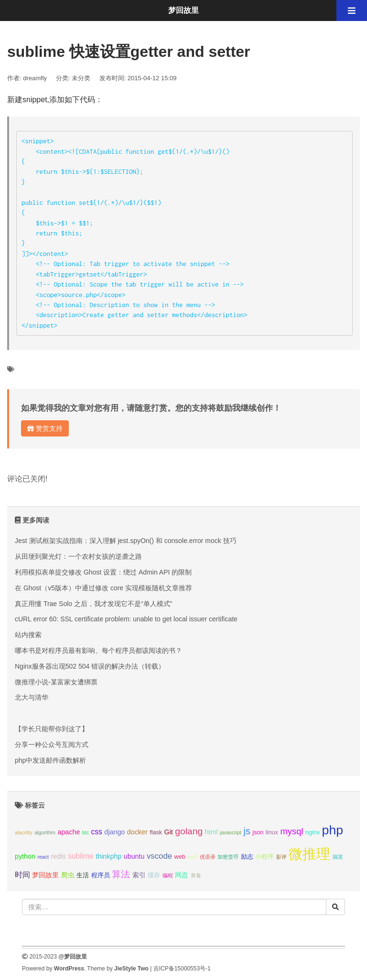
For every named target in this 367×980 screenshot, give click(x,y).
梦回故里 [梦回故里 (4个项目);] (45, 875)
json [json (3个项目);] (258, 832)
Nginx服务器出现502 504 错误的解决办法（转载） (90, 666)
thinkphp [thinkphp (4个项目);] (108, 856)
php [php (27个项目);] (333, 830)
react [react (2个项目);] (43, 857)
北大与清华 (32, 697)
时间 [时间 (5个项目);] (22, 875)
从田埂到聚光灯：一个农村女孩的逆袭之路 (78, 556)
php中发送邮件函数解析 (50, 760)
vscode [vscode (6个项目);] (159, 856)
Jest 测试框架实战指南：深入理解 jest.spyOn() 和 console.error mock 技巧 (126, 541)
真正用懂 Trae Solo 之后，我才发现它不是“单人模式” (93, 604)
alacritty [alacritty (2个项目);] (24, 832)
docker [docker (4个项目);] (137, 832)
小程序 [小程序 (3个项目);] (264, 857)
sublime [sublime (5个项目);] (81, 856)
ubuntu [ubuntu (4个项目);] (134, 856)
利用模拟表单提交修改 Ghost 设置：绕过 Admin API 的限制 (103, 572)
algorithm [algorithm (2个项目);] (45, 832)
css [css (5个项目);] (96, 832)
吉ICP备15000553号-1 (182, 969)
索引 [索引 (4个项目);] (139, 875)
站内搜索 (28, 635)
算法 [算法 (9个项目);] (121, 874)
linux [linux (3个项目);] (272, 832)
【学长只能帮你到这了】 (52, 729)
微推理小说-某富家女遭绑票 (56, 682)
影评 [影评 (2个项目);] (281, 857)
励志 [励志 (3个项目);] (247, 857)
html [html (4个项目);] (211, 832)
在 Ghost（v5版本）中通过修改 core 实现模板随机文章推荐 (103, 588)
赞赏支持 (45, 428)
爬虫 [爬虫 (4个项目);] (68, 875)
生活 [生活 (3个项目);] (83, 875)
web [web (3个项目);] (180, 857)
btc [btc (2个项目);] (86, 832)
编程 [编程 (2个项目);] (168, 875)
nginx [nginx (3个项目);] (313, 832)
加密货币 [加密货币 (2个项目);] (228, 857)
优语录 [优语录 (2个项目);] (208, 857)
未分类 (81, 78)
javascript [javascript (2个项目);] (231, 832)
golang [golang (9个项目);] (189, 831)
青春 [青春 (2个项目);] (196, 875)
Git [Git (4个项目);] (169, 832)
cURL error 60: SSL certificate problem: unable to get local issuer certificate (126, 619)
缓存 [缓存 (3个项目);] (154, 875)
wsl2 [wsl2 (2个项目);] (192, 857)
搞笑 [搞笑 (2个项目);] (338, 857)
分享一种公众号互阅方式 (52, 745)
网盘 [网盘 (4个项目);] (182, 875)
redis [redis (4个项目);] (59, 856)
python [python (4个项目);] (25, 856)
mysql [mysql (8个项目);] (291, 831)
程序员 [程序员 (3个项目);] (101, 875)
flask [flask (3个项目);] (156, 832)
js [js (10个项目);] (247, 831)
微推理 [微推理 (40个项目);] (309, 854)
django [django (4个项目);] (114, 832)
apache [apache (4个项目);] (69, 832)
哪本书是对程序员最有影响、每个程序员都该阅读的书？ (98, 650)
